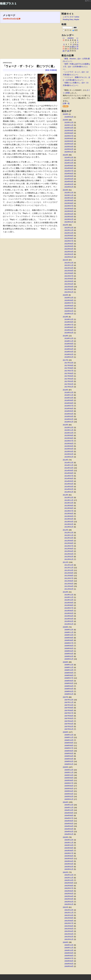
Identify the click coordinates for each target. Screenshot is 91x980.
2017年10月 (69, 363)
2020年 (66, 295)
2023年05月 (69, 211)
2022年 (66, 225)
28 (68, 51)
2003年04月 (69, 861)
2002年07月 (69, 888)
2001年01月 (69, 939)
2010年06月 (69, 611)
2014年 (66, 460)
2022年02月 (69, 254)
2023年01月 (69, 222)
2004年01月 (69, 834)
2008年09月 (69, 673)
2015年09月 (69, 435)
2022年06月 (69, 244)
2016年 (66, 390)
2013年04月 (69, 519)
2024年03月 (69, 182)
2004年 (66, 802)
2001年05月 (69, 929)
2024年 (66, 155)
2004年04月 (69, 826)
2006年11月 (69, 737)
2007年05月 (69, 718)
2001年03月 (69, 934)
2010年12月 (69, 595)
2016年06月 (69, 409)
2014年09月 (69, 471)
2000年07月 (69, 958)
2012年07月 (69, 546)
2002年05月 (69, 894)
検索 (75, 28)
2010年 (66, 592)
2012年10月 (69, 538)
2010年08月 (69, 605)
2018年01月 (69, 357)
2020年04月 (69, 308)
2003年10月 (69, 845)
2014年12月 (69, 463)
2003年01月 (69, 869)
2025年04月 (69, 144)
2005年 (66, 767)
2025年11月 (69, 125)
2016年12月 (69, 392)
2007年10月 (69, 705)
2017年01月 (69, 387)
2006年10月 (69, 740)
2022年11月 (69, 230)
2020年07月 (69, 303)
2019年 (66, 317)
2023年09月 (69, 201)
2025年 (66, 120)
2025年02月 (69, 149)
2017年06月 (69, 373)
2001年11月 (69, 913)
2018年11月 (69, 341)
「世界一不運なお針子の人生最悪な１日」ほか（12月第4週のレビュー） (76, 67)
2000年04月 (69, 966)
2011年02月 (69, 589)
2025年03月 (69, 147)
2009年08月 (69, 640)
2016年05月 (69, 411)
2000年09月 (69, 953)
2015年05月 (69, 446)
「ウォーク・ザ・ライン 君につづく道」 (29, 66)
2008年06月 (69, 681)
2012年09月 (69, 541)
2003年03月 (69, 864)
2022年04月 (69, 249)
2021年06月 (69, 279)
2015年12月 (69, 428)
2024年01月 (69, 187)
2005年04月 (69, 791)
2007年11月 (69, 702)
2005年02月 (69, 797)
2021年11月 (69, 265)
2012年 (66, 530)
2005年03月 (69, 794)
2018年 (66, 336)
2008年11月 (69, 667)
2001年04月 (69, 931)
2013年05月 (69, 516)
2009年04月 (69, 651)
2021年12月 (69, 263)
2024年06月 (69, 174)
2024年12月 (69, 158)
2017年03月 (69, 381)
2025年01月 (69, 152)
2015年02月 (69, 454)
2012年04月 (69, 551)
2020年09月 (69, 300)
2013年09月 (69, 506)
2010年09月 (69, 603)
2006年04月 (69, 756)
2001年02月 (69, 937)
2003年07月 (69, 853)
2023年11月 (69, 195)
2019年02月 (69, 333)
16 (73, 47)
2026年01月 (69, 117)
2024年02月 (69, 184)
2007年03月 (69, 724)
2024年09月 (69, 166)
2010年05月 (69, 613)
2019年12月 (69, 319)
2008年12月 (69, 665)
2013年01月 (69, 527)
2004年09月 (69, 813)
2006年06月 (69, 751)
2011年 (66, 562)
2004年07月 (69, 818)
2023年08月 (69, 203)
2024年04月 (69, 179)
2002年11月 (69, 878)
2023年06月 (69, 209)
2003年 (66, 837)
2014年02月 (69, 489)
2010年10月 (69, 600)
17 (75, 47)
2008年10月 (69, 670)
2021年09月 (69, 271)
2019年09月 (69, 322)
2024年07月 (69, 171)
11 (77, 44)
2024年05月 (69, 176)
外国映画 (53, 70)
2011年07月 (69, 578)
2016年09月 (69, 400)
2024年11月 (69, 160)
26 (63, 51)
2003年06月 (69, 856)
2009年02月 (69, 656)
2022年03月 (69, 252)
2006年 (66, 732)
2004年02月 (69, 832)
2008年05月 (69, 683)
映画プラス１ (8, 3)
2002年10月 (69, 880)
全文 (75, 30)
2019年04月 (69, 330)
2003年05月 (69, 859)
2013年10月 (69, 503)
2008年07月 (69, 678)
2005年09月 (69, 778)
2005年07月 (69, 783)
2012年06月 (69, 549)
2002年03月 (69, 899)
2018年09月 (69, 344)
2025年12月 (69, 122)
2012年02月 (69, 557)
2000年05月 (69, 964)
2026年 (66, 114)
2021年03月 (69, 287)
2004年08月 (69, 816)
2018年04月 (69, 349)
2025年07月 (69, 136)
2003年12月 (69, 840)
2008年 (66, 662)
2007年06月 (69, 716)
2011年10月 (69, 570)
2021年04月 (69, 284)
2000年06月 (69, 961)
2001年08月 (69, 921)
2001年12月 (69, 910)
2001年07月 (69, 923)
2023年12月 (69, 193)
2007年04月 (69, 721)
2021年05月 (69, 281)
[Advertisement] (30, 42)
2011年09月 (69, 573)
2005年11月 (69, 773)
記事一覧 (66, 103)
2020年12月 (69, 298)
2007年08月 (69, 710)
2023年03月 (69, 217)
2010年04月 (69, 616)
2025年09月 (69, 131)
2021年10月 (69, 268)
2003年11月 (69, 843)
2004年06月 (69, 821)
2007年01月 (69, 729)
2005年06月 (69, 786)
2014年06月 (69, 479)
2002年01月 (69, 904)
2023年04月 (69, 214)
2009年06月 (69, 646)
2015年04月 (69, 449)
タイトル (67, 30)
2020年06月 (69, 306)
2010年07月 (69, 608)
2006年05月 (69, 753)
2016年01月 (69, 422)
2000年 (66, 942)
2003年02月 (69, 867)
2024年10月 (69, 163)
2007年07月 (69, 713)
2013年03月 (69, 522)
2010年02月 (69, 621)
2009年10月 (69, 635)
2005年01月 (69, 799)
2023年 (66, 190)
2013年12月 (69, 498)
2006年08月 (69, 746)
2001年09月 (69, 918)
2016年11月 (69, 395)
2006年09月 (69, 743)
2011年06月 (69, 581)
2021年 (66, 260)
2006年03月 (69, 759)
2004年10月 (69, 810)
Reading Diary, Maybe (71, 19)
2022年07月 (69, 241)
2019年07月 (69, 325)
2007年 (66, 697)
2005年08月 (69, 780)
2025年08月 (69, 133)
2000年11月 (69, 948)
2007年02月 (69, 727)
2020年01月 (69, 314)
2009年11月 (69, 632)
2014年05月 (69, 481)
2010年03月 (69, 619)
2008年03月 (69, 689)
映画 (47, 70)
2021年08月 (69, 273)
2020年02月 (69, 311)
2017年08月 (69, 368)
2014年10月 (69, 468)
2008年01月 (69, 694)
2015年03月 (69, 452)
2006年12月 (69, 735)
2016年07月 (69, 406)
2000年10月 (69, 950)
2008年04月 (69, 686)
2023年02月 (69, 219)
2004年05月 (69, 824)
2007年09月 (69, 708)
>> (77, 38)
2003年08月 (69, 851)
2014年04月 (69, 484)
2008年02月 (69, 691)
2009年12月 (69, 630)
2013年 (66, 495)
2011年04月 (69, 586)
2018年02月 (69, 354)
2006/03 (70, 38)
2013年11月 (69, 500)
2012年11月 (69, 535)
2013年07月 (69, 511)
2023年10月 (69, 198)
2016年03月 (69, 416)
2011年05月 (69, 584)
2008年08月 (69, 675)
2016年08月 (69, 403)
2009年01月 (69, 659)
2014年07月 (69, 476)
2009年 (66, 627)
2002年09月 (69, 883)
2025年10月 (69, 128)
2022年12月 (69, 228)
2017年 (66, 360)
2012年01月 (69, 559)
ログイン (88, 1)
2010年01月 (69, 624)
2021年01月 (69, 292)
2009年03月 (69, 654)
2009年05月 (69, 648)
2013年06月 (69, 514)
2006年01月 (69, 764)
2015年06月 (69, 444)
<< (64, 38)
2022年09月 (69, 236)
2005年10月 (69, 775)
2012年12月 (69, 533)
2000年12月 (69, 945)
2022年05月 (69, 246)
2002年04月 (69, 896)
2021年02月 (69, 289)
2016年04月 (69, 414)
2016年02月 (69, 419)
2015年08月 (69, 438)
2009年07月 (69, 643)
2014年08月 (69, 473)
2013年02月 (69, 524)
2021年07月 (69, 276)
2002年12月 (69, 875)
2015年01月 (69, 457)
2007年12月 (69, 700)
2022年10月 (69, 233)
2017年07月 (69, 371)
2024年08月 (69, 168)
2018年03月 (69, 352)
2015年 (66, 425)
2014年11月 (69, 465)
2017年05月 (69, 376)
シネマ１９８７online (71, 17)
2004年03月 (69, 829)
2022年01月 (69, 257)
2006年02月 (69, 761)
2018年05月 (69, 346)
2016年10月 (69, 398)
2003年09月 (69, 848)
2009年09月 (69, 638)
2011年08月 (69, 576)
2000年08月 (69, 956)
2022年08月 (69, 238)
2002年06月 (69, 891)
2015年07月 (69, 441)
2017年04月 (69, 379)
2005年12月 (69, 770)
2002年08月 (69, 886)
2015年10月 (69, 433)
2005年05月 (69, 789)
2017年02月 (69, 384)
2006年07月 (69, 748)
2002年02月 (69, 902)
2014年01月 (69, 492)
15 (70, 47)
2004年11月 (69, 808)
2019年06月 (69, 327)
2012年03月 (69, 554)
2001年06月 (69, 926)
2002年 (66, 872)
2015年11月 (69, 430)
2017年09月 (69, 365)
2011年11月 (69, 568)
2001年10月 (69, 915)
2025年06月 (69, 139)
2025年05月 (69, 141)
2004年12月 (69, 805)
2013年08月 (69, 508)
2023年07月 (69, 206)
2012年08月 (69, 543)
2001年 (66, 907)
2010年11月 (69, 597)
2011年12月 (69, 565)
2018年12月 (69, 338)
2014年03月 (69, 487)
